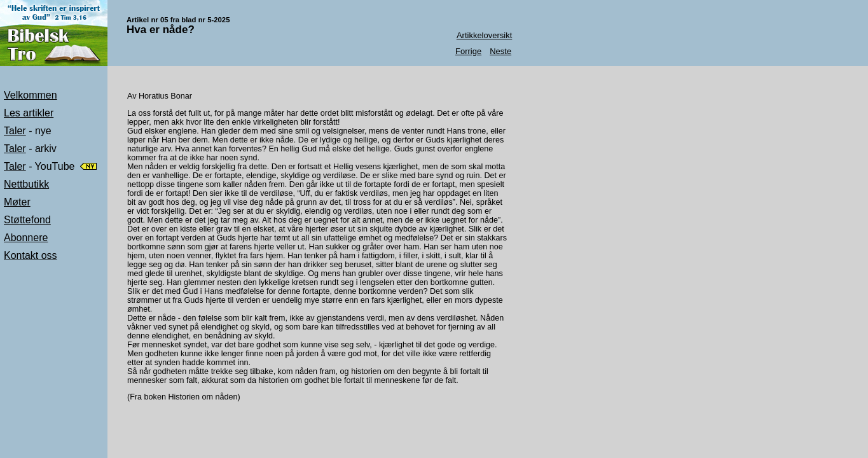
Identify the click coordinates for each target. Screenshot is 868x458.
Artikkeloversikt (484, 35)
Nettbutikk (26, 184)
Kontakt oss (31, 255)
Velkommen (31, 95)
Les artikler (29, 113)
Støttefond (27, 220)
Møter (17, 202)
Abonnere (26, 238)
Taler (15, 131)
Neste (500, 51)
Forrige (468, 51)
